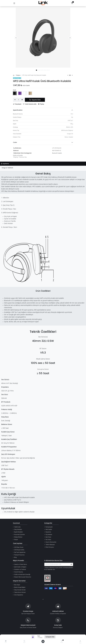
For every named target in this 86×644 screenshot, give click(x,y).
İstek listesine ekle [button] (30, 104)
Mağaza (18, 75)
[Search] (24, 641)
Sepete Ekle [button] (35, 100)
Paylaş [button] (41, 104)
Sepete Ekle (50, 637)
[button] (16, 38)
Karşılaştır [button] (17, 104)
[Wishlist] (62, 641)
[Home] (6, 641)
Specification (18, 110)
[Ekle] (22, 100)
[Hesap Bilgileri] (80, 641)
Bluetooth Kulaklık (57, 153)
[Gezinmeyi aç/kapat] (14, 3)
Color (15, 142)
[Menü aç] (43, 641)
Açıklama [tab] (5, 164)
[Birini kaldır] (15, 100)
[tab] (43, 168)
